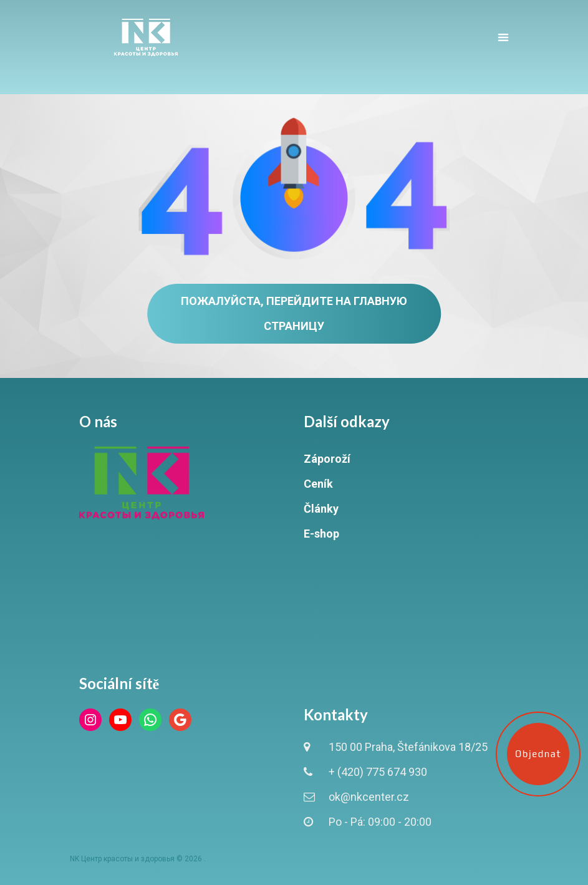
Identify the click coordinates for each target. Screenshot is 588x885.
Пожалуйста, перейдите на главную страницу (294, 313)
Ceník (318, 484)
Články (321, 509)
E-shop (321, 534)
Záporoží (327, 459)
